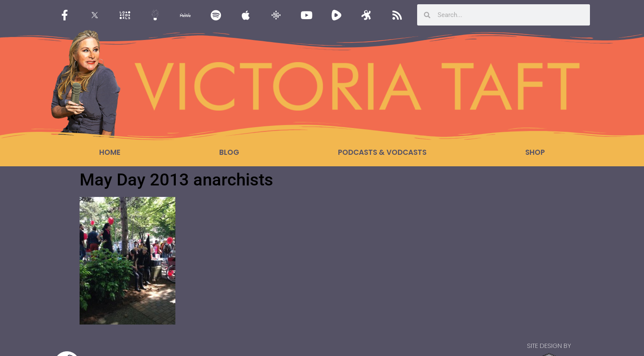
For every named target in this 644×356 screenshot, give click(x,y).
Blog (229, 152)
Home (110, 152)
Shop (535, 152)
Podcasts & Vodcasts (382, 152)
